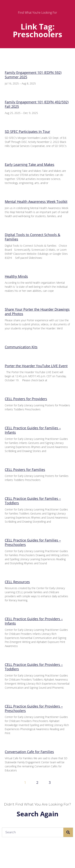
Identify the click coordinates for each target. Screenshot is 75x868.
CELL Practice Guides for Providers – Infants (34, 621)
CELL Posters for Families (25, 470)
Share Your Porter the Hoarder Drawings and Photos (37, 312)
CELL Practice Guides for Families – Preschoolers (33, 542)
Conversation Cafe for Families (29, 752)
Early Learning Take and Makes (30, 164)
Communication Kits (21, 347)
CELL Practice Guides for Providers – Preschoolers (34, 708)
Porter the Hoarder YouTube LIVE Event (36, 366)
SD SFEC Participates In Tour (27, 132)
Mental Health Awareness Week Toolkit (36, 202)
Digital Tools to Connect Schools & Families (33, 237)
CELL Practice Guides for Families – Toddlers (33, 501)
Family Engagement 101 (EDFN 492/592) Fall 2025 (37, 104)
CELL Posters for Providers (26, 399)
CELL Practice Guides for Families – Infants (33, 430)
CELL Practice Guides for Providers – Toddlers (34, 667)
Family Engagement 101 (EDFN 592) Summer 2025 (33, 75)
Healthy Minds (16, 276)
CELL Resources (17, 582)
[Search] (68, 832)
